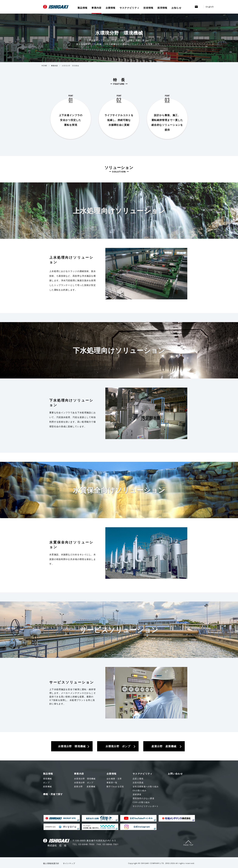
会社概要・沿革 (114, 779)
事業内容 (96, 8)
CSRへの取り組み (141, 802)
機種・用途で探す (53, 794)
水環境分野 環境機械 (70, 66)
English (210, 7)
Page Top (188, 845)
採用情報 (162, 8)
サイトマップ (69, 863)
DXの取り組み (140, 790)
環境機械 (85, 779)
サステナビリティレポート (146, 806)
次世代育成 (138, 783)
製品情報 (82, 8)
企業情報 (111, 8)
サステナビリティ (129, 8)
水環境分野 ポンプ (118, 746)
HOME (44, 66)
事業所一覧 (112, 783)
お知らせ (176, 8)
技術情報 (148, 8)
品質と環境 (138, 779)
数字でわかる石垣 (115, 786)
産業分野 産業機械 (164, 746)
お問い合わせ (175, 774)
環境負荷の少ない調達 (144, 798)
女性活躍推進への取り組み (146, 786)
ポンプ (84, 783)
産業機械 (85, 786)
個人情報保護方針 (51, 863)
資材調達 (137, 794)
